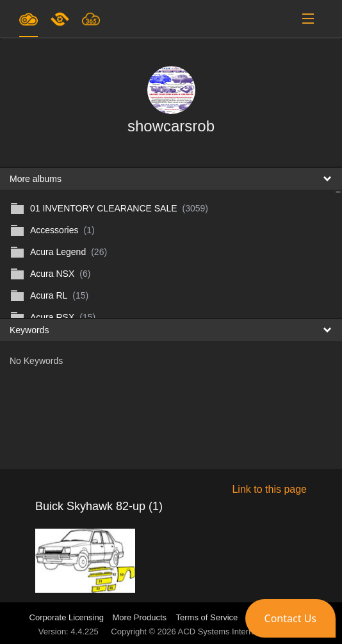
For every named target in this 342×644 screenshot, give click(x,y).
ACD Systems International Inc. (236, 632)
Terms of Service (207, 617)
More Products (140, 617)
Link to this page (269, 489)
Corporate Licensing (68, 617)
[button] (290, 618)
